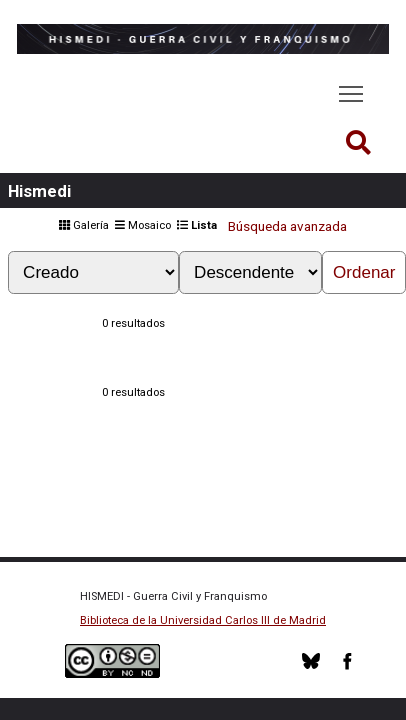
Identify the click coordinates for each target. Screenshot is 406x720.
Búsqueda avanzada (287, 226)
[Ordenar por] (93, 272)
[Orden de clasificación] (250, 272)
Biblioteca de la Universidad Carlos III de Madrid (203, 620)
